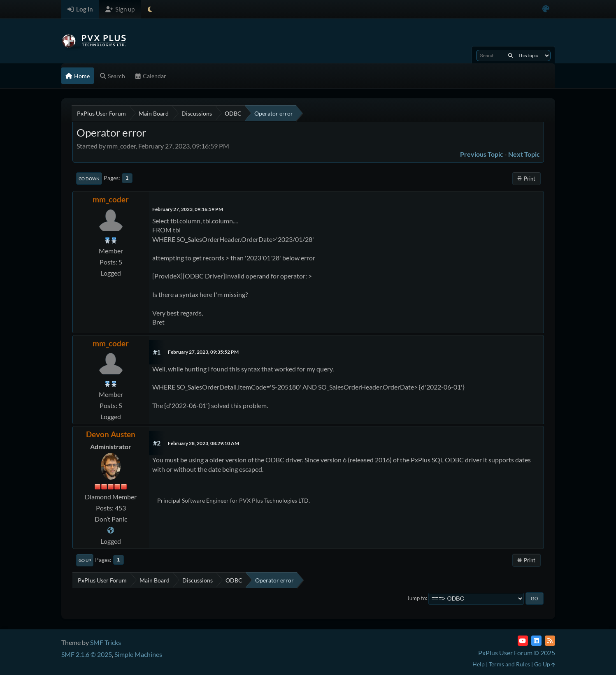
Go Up (85, 560)
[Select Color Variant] (546, 9)
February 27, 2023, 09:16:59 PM (188, 209)
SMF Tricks (106, 642)
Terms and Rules (509, 664)
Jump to (416, 598)
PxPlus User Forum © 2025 (517, 653)
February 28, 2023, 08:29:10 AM (203, 443)
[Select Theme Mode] (150, 9)
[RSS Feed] (550, 641)
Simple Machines (138, 654)
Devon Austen (111, 434)
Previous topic (482, 154)
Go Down (89, 179)
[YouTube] (523, 641)
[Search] (510, 56)
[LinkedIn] (536, 641)
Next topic (524, 154)
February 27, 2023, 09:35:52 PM (203, 352)
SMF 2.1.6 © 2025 (87, 654)
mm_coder (111, 199)
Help (479, 664)
